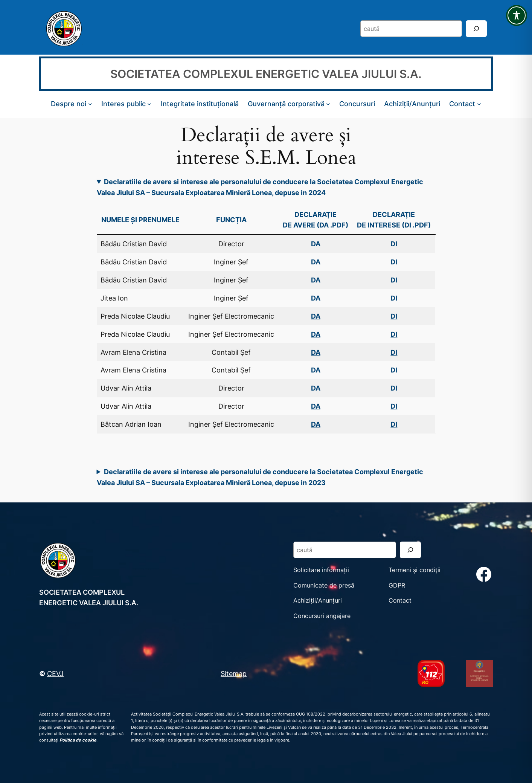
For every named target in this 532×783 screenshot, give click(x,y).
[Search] (476, 28)
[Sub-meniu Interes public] (149, 104)
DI (394, 334)
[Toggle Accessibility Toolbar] (517, 15)
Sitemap (234, 673)
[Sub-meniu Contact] (479, 104)
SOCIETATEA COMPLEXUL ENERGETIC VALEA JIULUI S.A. (266, 74)
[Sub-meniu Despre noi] (90, 104)
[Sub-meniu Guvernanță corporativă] (328, 104)
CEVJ (55, 673)
